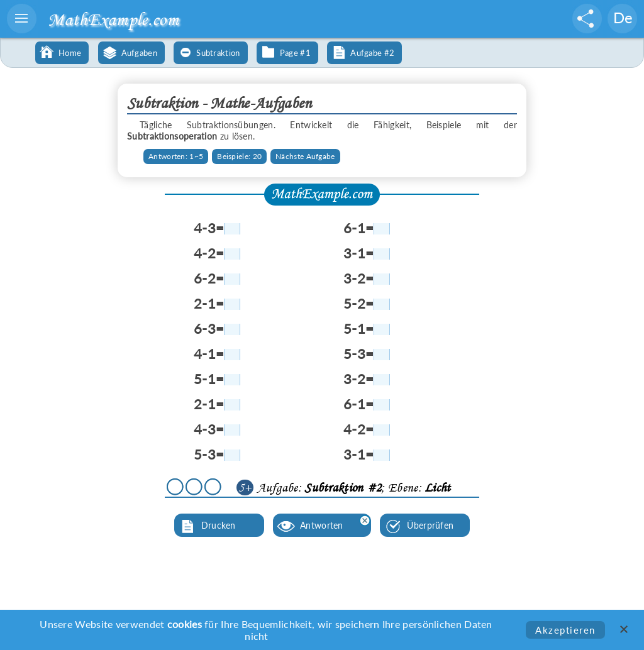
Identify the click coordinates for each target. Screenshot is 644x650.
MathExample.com (113, 19)
